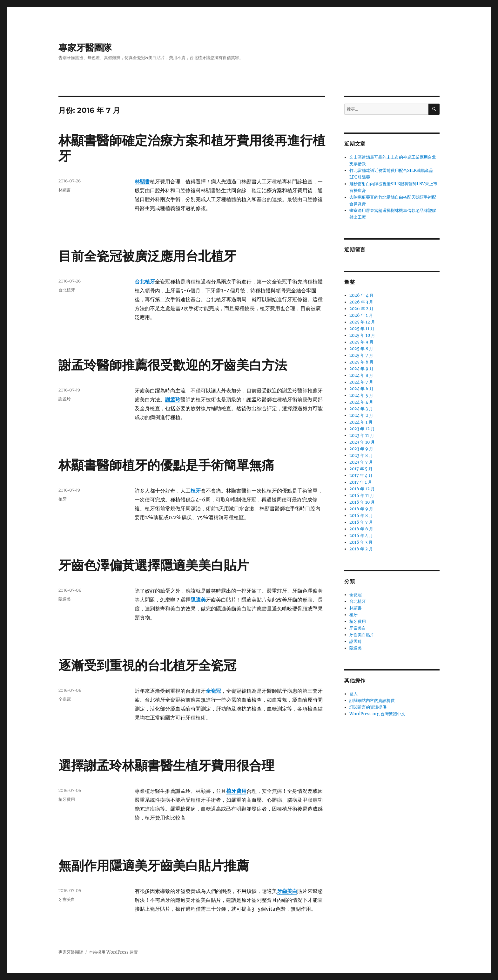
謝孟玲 (65, 399)
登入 (353, 694)
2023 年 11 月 (362, 436)
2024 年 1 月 (361, 422)
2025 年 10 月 (362, 335)
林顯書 (65, 190)
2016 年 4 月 (361, 536)
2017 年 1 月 (361, 482)
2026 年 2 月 (361, 309)
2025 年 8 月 (361, 349)
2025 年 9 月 (361, 342)
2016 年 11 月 (362, 496)
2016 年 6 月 (361, 529)
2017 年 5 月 (361, 469)
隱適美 (65, 599)
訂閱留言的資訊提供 (368, 707)
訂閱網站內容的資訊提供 (372, 701)
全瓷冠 (65, 699)
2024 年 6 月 (361, 389)
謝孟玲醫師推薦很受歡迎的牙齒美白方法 (173, 365)
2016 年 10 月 (362, 502)
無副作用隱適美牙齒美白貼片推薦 (154, 865)
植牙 (63, 499)
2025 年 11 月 (362, 329)
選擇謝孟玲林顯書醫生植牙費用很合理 (166, 765)
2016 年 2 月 (361, 549)
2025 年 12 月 (362, 322)
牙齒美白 (67, 899)
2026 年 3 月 (361, 302)
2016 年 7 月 (361, 522)
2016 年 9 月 (361, 509)
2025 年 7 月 (361, 355)
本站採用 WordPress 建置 (113, 952)
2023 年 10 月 (362, 442)
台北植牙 (145, 282)
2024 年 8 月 (361, 375)
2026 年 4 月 (361, 295)
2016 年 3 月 (361, 542)
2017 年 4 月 (361, 476)
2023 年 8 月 (361, 456)
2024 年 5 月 (361, 395)
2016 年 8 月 (361, 516)
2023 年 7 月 (361, 462)
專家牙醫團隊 (85, 48)
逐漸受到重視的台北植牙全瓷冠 (147, 665)
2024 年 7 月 (361, 382)
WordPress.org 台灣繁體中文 (377, 714)
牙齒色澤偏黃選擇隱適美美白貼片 (154, 565)
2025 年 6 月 (361, 362)
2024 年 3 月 (361, 409)
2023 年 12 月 (362, 429)
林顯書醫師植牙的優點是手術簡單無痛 (166, 465)
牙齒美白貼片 (362, 635)
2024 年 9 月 (361, 369)
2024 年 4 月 (361, 402)
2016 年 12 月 (362, 489)
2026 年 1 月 (361, 315)
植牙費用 (67, 799)
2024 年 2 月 (361, 415)
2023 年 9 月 (361, 449)
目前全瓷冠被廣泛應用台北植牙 (147, 256)
